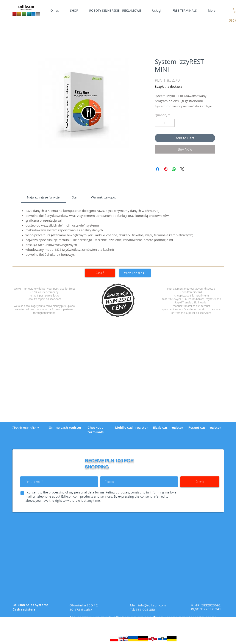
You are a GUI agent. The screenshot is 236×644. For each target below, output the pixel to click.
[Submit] (200, 482)
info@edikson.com (152, 605)
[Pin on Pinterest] (166, 169)
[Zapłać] (100, 273)
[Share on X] (182, 169)
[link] (44, 197)
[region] (118, 300)
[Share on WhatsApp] (174, 169)
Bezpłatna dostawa (168, 86)
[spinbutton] (165, 123)
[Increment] (171, 123)
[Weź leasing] (135, 273)
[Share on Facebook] (158, 169)
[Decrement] (158, 123)
